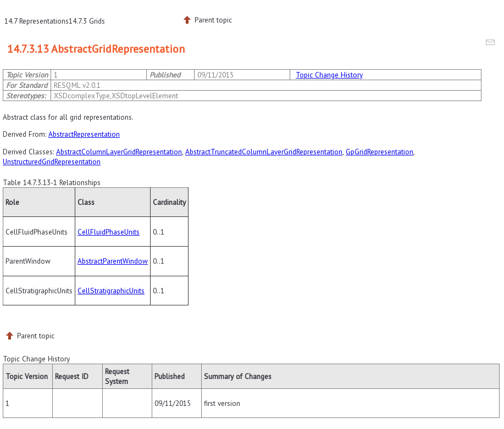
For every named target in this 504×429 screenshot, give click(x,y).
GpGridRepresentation (380, 152)
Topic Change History (329, 75)
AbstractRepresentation (84, 134)
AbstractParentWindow (113, 261)
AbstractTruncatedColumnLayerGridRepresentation (264, 152)
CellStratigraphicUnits (111, 291)
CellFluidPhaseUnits (109, 232)
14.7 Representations (37, 21)
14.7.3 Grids (87, 21)
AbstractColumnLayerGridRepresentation (119, 152)
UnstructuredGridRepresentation (52, 161)
